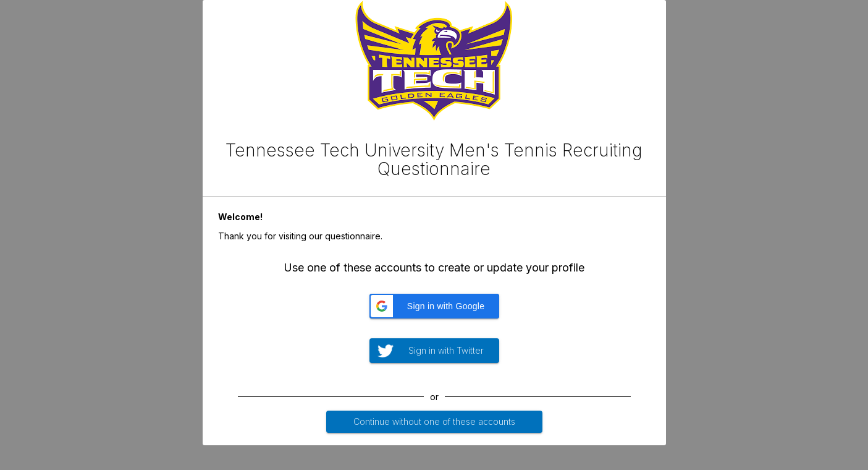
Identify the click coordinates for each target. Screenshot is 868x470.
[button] (434, 306)
